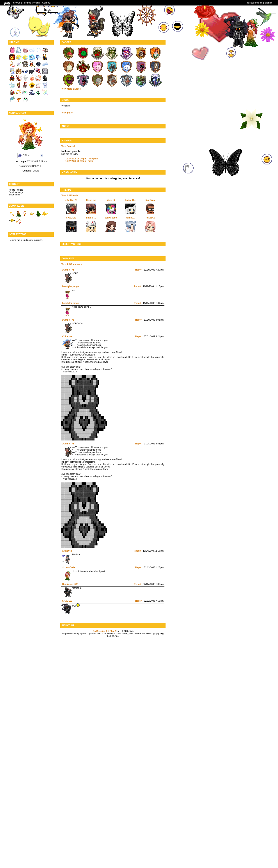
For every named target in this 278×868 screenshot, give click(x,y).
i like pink (81, 159)
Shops (17, 3)
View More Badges (71, 89)
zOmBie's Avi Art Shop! (104, 631)
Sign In (268, 3)
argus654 (67, 551)
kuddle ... (91, 218)
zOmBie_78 (71, 200)
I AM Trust (150, 200)
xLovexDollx (69, 568)
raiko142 (150, 218)
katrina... (130, 218)
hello (79, 161)
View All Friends (70, 196)
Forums (27, 3)
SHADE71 (71, 218)
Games (46, 3)
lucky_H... (131, 200)
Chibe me (91, 200)
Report (139, 270)
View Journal (68, 146)
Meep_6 (111, 200)
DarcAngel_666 (70, 584)
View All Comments (71, 264)
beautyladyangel (71, 286)
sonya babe (111, 218)
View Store (67, 113)
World (37, 3)
